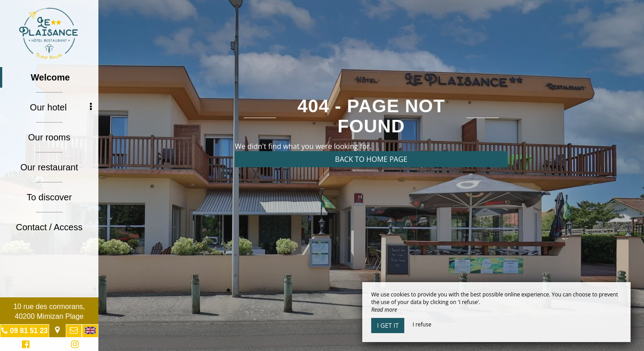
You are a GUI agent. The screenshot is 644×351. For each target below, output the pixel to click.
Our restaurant (49, 167)
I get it (388, 325)
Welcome (50, 77)
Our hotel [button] (61, 107)
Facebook (24, 345)
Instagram (73, 345)
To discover (49, 197)
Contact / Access (49, 227)
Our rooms (49, 137)
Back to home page (371, 159)
